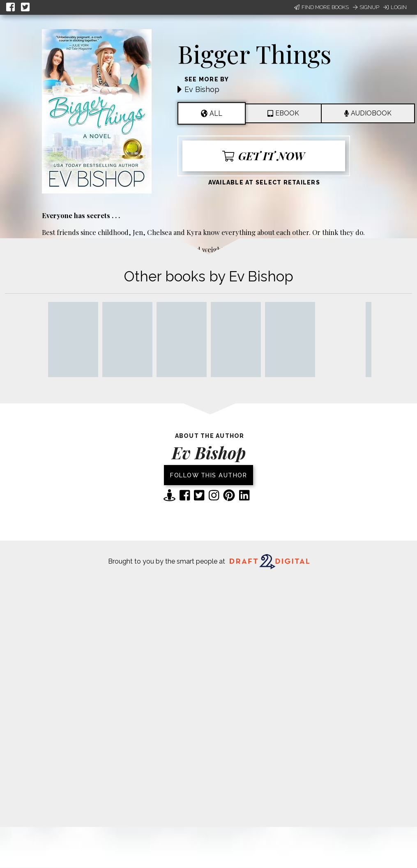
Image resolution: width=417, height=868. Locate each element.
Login (395, 7)
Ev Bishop (202, 89)
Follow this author (208, 475)
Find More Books (321, 7)
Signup (366, 7)
